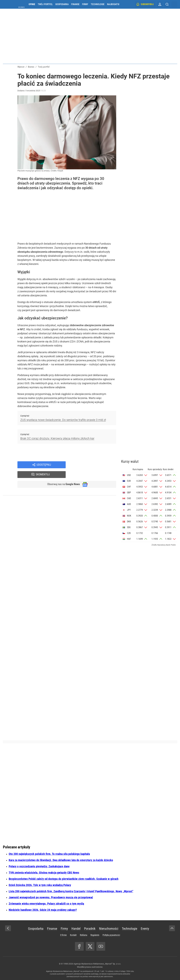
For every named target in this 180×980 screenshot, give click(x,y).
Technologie (98, 4)
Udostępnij (44, 465)
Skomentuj (95, 465)
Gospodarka (62, 4)
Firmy (85, 4)
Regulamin (95, 935)
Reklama (84, 935)
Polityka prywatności (111, 935)
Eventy (145, 929)
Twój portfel (45, 4)
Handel (76, 929)
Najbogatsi (113, 4)
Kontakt (73, 935)
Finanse (75, 4)
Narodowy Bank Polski (167, 545)
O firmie (63, 935)
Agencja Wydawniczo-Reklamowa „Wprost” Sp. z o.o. (97, 964)
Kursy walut (130, 461)
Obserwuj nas (62, 475)
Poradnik (90, 929)
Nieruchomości (109, 929)
